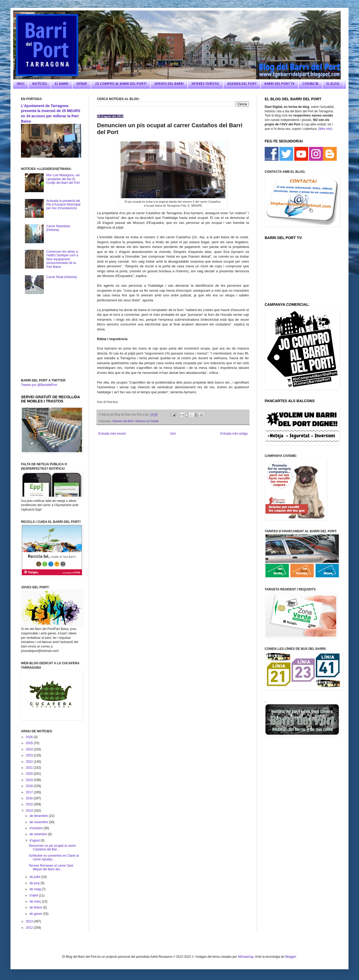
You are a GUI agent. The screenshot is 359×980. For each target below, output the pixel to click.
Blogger (290, 957)
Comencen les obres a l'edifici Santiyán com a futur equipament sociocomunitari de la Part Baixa (62, 259)
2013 (30, 921)
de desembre (39, 816)
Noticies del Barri (123, 421)
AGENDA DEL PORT (242, 84)
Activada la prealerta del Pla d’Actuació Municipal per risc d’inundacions (63, 205)
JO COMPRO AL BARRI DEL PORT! (121, 84)
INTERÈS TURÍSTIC (205, 84)
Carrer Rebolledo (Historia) (58, 228)
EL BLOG (333, 84)
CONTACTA (310, 84)
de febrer (36, 907)
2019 (30, 780)
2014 (30, 811)
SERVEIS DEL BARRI (169, 84)
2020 (30, 774)
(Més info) (325, 129)
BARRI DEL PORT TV (279, 84)
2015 (30, 804)
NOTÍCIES (40, 84)
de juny (35, 883)
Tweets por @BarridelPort (39, 385)
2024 (30, 749)
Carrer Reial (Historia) (62, 277)
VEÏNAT (82, 84)
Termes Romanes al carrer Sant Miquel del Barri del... (51, 867)
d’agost (35, 840)
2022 (30, 762)
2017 (30, 792)
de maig (36, 889)
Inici (173, 434)
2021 (30, 768)
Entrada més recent (112, 434)
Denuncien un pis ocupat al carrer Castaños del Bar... (52, 848)
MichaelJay (246, 957)
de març (36, 901)
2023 (30, 755)
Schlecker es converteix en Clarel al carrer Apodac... (54, 857)
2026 (30, 737)
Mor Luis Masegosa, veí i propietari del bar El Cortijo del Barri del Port (63, 179)
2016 (30, 798)
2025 (30, 743)
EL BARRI (62, 84)
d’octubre (37, 828)
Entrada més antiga (234, 434)
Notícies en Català (147, 421)
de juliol (35, 877)
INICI (21, 84)
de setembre (39, 834)
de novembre (39, 822)
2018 (30, 786)
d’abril (34, 895)
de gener (36, 914)
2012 (30, 928)
